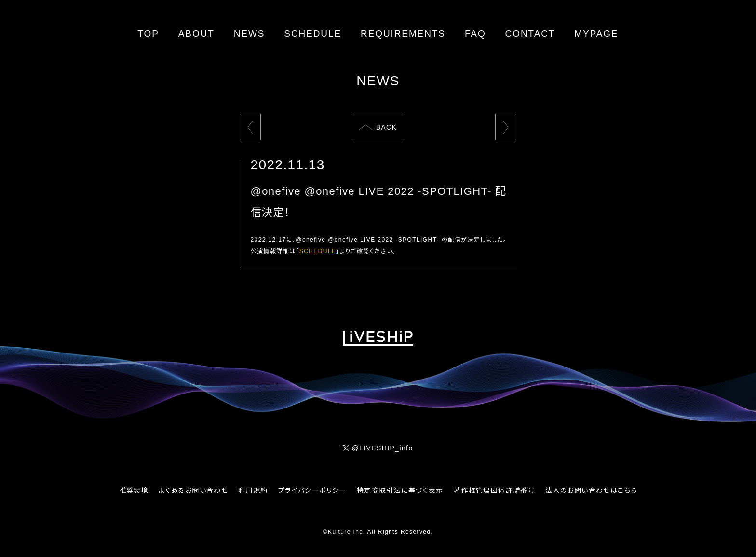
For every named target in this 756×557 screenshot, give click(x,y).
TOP (148, 34)
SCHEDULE (313, 34)
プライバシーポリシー (312, 490)
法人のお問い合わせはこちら (591, 490)
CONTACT (530, 34)
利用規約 (253, 490)
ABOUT (196, 34)
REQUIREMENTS (403, 34)
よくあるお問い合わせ (193, 490)
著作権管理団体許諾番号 (494, 490)
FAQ (475, 34)
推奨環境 (134, 490)
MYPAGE (596, 34)
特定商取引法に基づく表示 (400, 490)
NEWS (250, 34)
